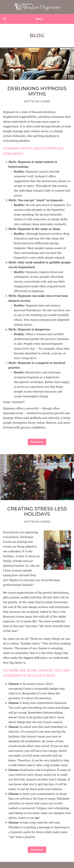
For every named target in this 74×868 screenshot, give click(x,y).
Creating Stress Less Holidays (37, 511)
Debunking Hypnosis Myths (37, 91)
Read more (37, 442)
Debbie (45, 101)
